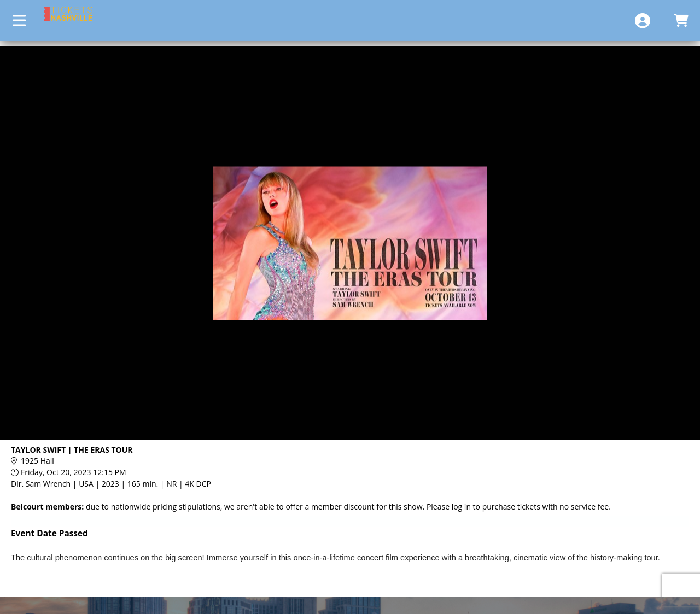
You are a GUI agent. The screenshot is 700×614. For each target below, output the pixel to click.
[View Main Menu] (19, 21)
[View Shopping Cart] (681, 21)
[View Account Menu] (643, 21)
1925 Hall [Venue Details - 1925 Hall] (37, 461)
